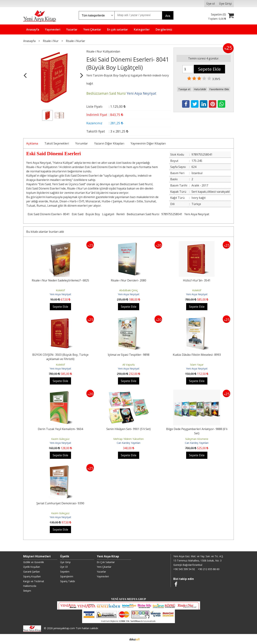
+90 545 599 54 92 (184, 569)
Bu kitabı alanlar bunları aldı (45, 232)
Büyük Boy (93, 214)
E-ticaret (123, 639)
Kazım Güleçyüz (60, 439)
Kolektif (60, 290)
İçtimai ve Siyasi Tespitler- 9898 (129, 355)
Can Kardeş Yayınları (128, 443)
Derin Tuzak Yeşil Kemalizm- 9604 (60, 429)
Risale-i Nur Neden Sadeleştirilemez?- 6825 (60, 280)
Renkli (120, 214)
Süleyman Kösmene (197, 439)
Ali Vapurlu (129, 365)
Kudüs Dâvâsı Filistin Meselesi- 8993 (197, 355)
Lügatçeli (108, 214)
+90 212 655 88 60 (209, 569)
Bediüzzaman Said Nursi (143, 214)
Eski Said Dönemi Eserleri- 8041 (49, 214)
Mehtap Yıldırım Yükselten (128, 439)
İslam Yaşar (197, 365)
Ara (168, 16)
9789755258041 (172, 214)
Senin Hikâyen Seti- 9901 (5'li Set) (128, 429)
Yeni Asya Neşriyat (197, 214)
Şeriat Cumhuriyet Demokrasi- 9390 (60, 503)
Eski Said (78, 214)
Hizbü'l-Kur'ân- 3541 (197, 280)
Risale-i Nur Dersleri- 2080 (128, 280)
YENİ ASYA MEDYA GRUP (128, 599)
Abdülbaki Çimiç (128, 290)
